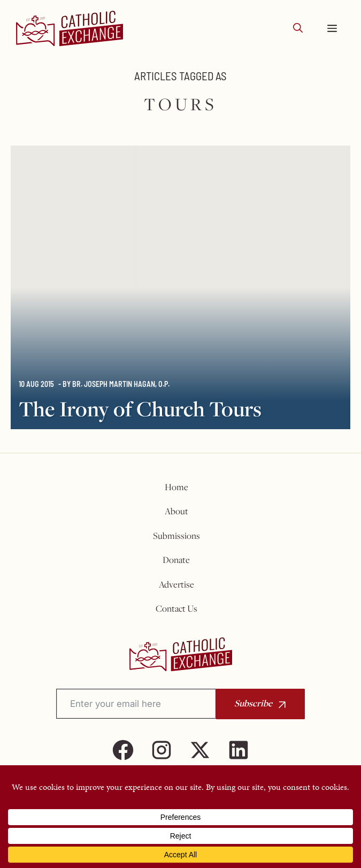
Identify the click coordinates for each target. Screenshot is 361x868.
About (176, 511)
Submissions (176, 536)
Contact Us (176, 608)
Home (176, 487)
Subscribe (253, 703)
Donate (176, 560)
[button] (298, 29)
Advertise (176, 584)
